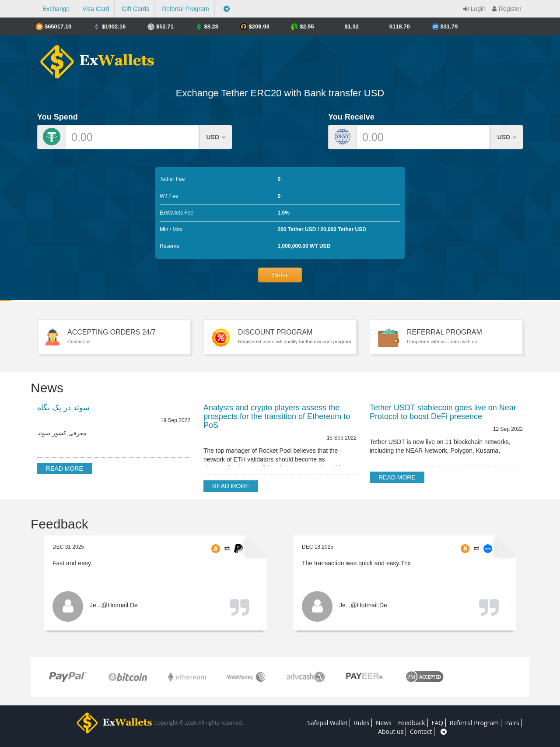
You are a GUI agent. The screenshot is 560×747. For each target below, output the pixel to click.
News (384, 723)
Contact (421, 731)
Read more (65, 469)
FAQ (437, 723)
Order (280, 275)
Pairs (512, 723)
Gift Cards (135, 9)
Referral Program (185, 9)
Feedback (412, 723)
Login (473, 9)
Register (506, 9)
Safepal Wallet (327, 723)
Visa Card (96, 9)
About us (391, 731)
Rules (362, 723)
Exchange (56, 9)
